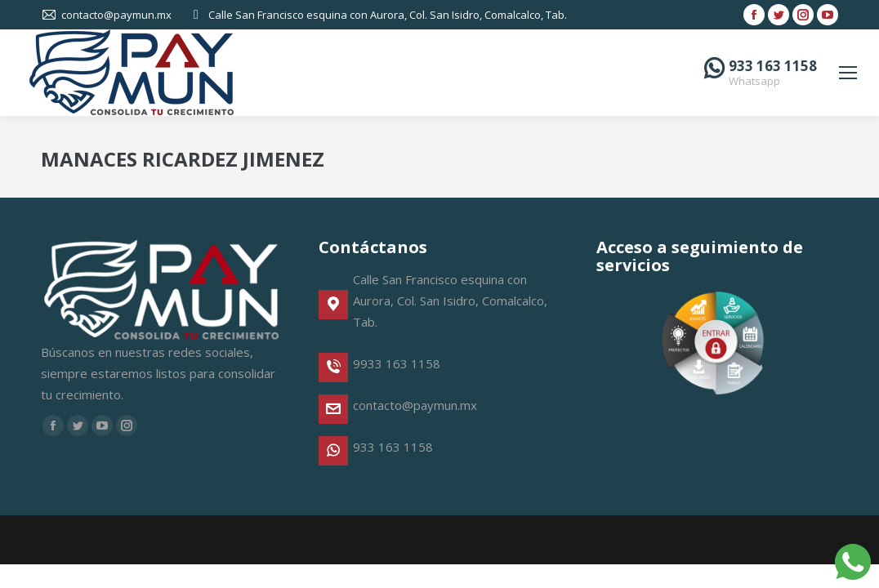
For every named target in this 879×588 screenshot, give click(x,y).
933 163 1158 (773, 66)
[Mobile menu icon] (848, 73)
